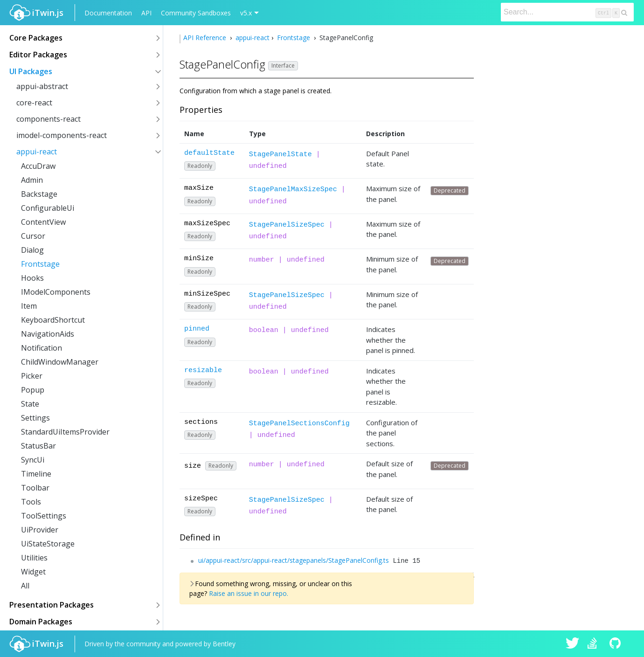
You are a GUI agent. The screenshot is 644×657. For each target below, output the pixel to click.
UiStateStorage (48, 544)
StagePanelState (280, 155)
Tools (31, 502)
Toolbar (35, 488)
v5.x (246, 13)
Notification (42, 348)
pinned (197, 329)
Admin (32, 180)
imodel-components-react (62, 135)
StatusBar (38, 446)
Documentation (108, 13)
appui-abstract (42, 86)
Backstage (39, 194)
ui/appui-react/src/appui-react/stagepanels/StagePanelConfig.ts (294, 560)
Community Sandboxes (196, 13)
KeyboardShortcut (53, 320)
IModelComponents (56, 292)
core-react (34, 103)
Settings (35, 418)
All (25, 586)
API (146, 13)
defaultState (209, 153)
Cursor (33, 236)
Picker (32, 376)
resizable (203, 370)
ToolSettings (44, 516)
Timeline (36, 474)
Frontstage (40, 264)
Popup (33, 390)
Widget (33, 572)
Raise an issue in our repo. (249, 593)
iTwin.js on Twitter (573, 644)
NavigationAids (48, 334)
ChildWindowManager (60, 362)
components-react (48, 119)
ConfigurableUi (48, 208)
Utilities (34, 558)
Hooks (32, 278)
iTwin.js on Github (616, 644)
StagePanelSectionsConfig (299, 424)
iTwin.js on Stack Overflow (595, 644)
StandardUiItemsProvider (65, 432)
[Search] (567, 12)
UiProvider (40, 530)
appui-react (37, 152)
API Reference (206, 38)
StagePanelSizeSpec (287, 225)
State (30, 404)
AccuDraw (38, 166)
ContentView (43, 222)
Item (29, 306)
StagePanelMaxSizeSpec (293, 190)
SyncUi (33, 460)
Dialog (32, 250)
